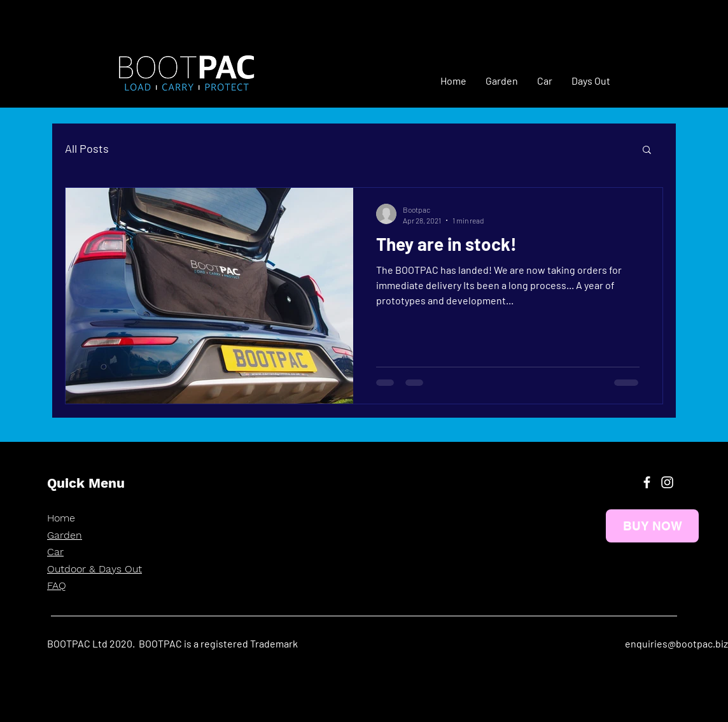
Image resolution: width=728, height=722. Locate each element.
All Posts (87, 148)
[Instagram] (667, 482)
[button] (647, 151)
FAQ (57, 585)
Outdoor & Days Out (94, 569)
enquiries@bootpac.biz (676, 643)
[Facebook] (647, 482)
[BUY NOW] (652, 526)
